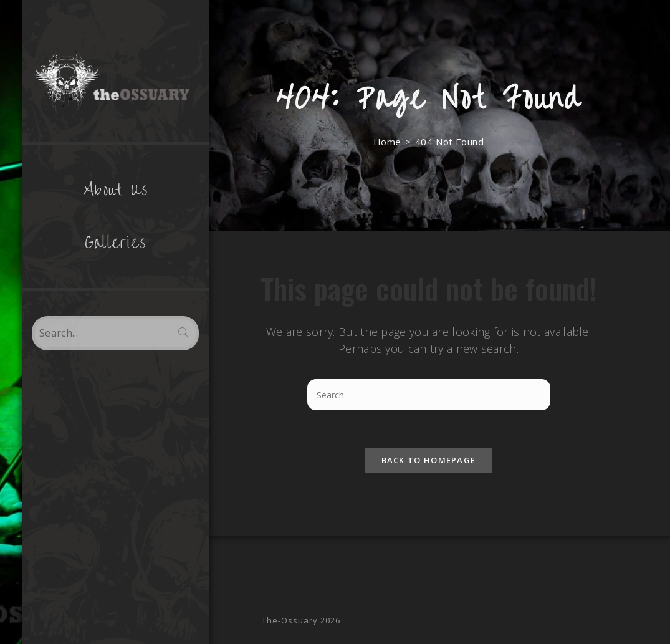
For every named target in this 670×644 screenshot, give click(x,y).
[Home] (387, 142)
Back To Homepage (429, 460)
